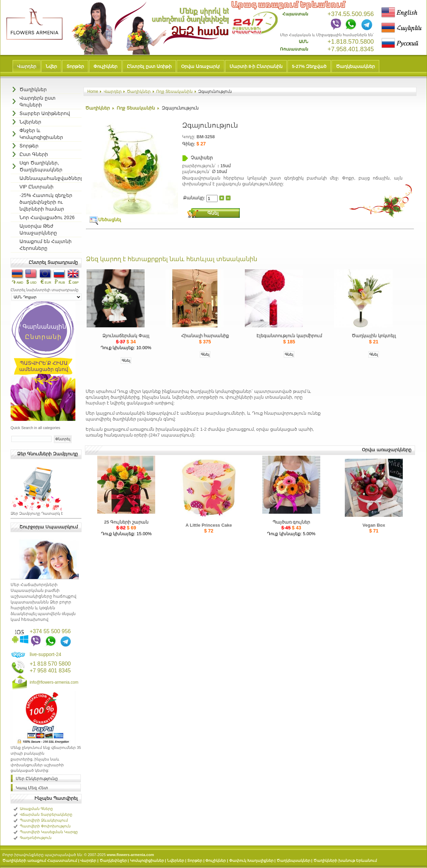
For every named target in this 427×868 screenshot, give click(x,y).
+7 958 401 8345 (50, 671)
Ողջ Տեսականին (174, 91)
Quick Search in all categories (35, 428)
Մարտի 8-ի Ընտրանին (256, 66)
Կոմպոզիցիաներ (147, 860)
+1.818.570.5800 (351, 42)
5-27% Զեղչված (309, 66)
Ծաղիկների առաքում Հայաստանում (40, 860)
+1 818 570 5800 (50, 664)
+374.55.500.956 (351, 14)
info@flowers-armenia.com (54, 682)
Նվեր (51, 66)
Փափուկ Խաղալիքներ (251, 860)
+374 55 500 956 (50, 631)
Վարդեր (27, 66)
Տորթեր (75, 66)
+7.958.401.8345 (351, 49)
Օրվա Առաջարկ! (201, 66)
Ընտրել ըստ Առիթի (149, 66)
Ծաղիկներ (139, 91)
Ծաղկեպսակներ (355, 66)
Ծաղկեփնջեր (113, 860)
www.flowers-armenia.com (130, 855)
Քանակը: (195, 197)
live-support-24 (46, 654)
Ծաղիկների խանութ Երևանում (345, 860)
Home (93, 91)
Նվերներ (176, 860)
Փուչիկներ (105, 66)
